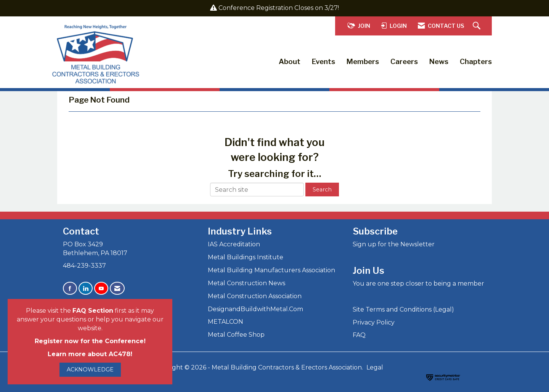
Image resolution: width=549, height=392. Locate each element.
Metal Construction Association (255, 296)
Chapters (476, 62)
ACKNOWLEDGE (90, 370)
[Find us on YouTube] (101, 288)
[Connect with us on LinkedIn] (86, 288)
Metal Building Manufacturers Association (271, 270)
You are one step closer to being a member (418, 284)
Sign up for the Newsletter (394, 244)
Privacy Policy (374, 322)
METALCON (226, 322)
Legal (375, 367)
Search (322, 190)
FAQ (359, 335)
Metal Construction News (246, 283)
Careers (404, 62)
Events (323, 62)
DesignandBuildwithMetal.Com (255, 309)
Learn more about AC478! (90, 354)
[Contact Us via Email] (117, 288)
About (290, 62)
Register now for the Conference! (90, 341)
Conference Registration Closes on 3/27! (279, 8)
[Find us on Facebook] (70, 288)
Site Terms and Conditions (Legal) (403, 309)
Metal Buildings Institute (246, 257)
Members (363, 62)
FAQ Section (93, 311)
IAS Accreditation (234, 244)
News (439, 62)
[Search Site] (478, 26)
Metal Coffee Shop (236, 335)
